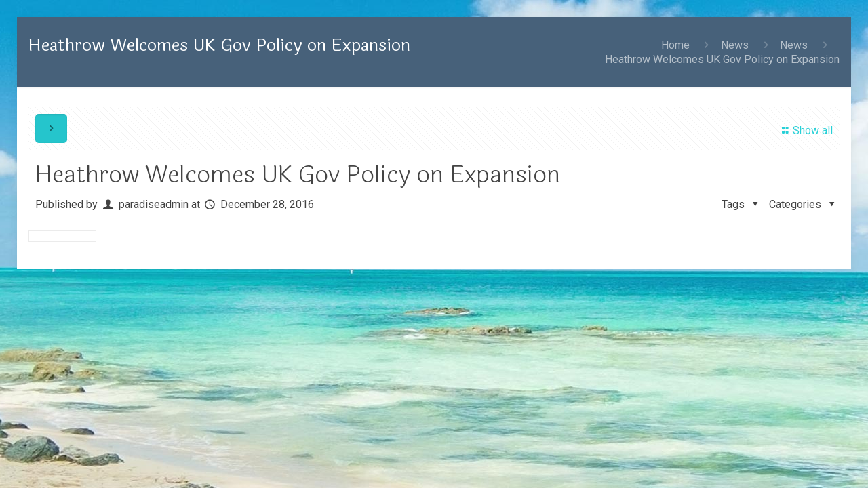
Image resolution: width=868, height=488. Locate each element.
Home (675, 45)
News (735, 45)
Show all (805, 130)
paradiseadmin (154, 204)
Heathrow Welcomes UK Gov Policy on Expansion (722, 59)
